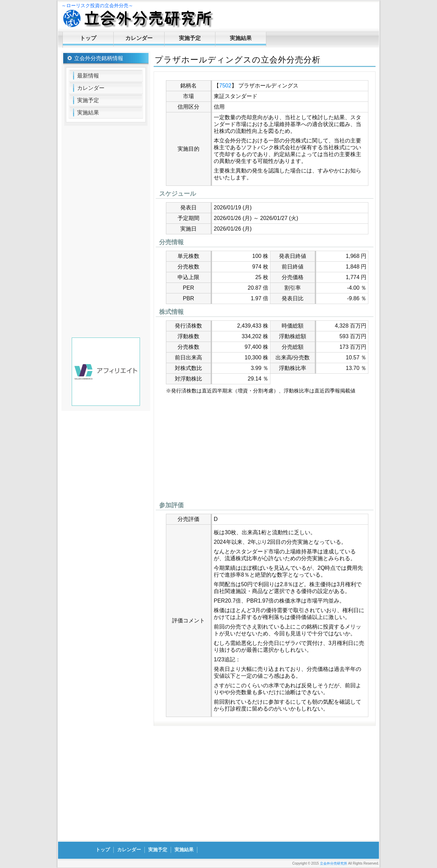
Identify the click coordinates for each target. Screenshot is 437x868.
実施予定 (190, 38)
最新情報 (88, 76)
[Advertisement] (265, 450)
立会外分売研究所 (334, 863)
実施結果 (241, 38)
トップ (88, 38)
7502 (225, 86)
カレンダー (139, 38)
